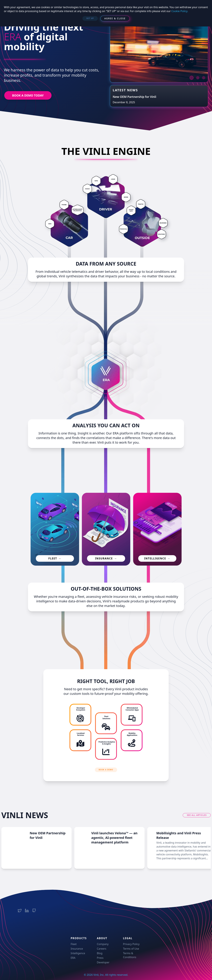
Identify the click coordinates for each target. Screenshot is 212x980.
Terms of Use (131, 949)
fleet (55, 558)
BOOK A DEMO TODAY (28, 95)
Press (100, 958)
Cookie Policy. (180, 11)
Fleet (74, 944)
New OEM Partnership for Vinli (134, 97)
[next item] (192, 78)
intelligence (157, 558)
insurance (106, 558)
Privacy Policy (131, 944)
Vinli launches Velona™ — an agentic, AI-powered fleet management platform (121, 838)
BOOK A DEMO (106, 770)
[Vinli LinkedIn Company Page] (27, 911)
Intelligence (78, 953)
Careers (102, 949)
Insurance (77, 949)
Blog (100, 953)
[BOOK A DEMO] (106, 770)
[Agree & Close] (116, 18)
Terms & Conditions (130, 955)
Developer (103, 962)
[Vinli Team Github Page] (34, 911)
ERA (73, 958)
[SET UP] (90, 18)
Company (103, 944)
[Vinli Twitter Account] (20, 911)
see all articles (195, 815)
